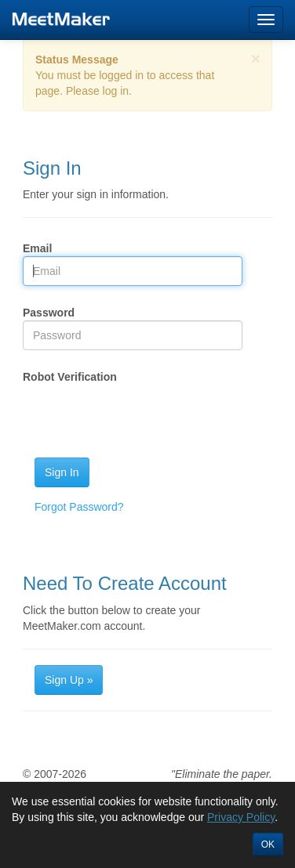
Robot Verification (70, 377)
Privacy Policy (241, 817)
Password (49, 313)
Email (37, 248)
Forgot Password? (79, 507)
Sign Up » (69, 680)
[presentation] (142, 415)
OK (268, 844)
